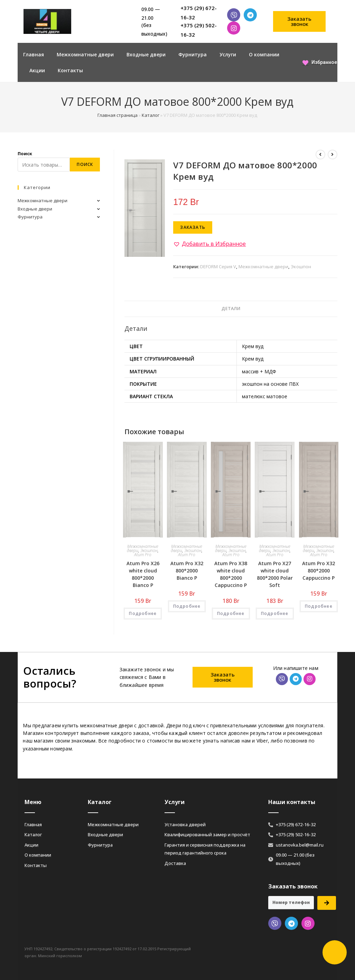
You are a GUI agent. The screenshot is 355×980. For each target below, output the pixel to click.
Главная (34, 54)
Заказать (193, 227)
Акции (37, 70)
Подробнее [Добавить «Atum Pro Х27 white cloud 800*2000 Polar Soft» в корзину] (275, 613)
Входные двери (146, 54)
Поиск (25, 153)
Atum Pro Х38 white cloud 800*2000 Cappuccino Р (231, 574)
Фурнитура (193, 54)
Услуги (228, 54)
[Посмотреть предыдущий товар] (320, 155)
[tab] (231, 309)
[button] (299, 21)
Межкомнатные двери (85, 54)
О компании (264, 54)
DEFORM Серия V (218, 267)
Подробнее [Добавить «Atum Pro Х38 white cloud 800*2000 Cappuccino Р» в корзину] (231, 613)
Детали (231, 309)
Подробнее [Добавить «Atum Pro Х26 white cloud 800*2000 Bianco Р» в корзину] (143, 613)
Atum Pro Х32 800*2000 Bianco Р (187, 571)
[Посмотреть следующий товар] (333, 155)
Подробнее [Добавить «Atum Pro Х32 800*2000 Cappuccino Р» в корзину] (319, 606)
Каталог (151, 115)
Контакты (70, 70)
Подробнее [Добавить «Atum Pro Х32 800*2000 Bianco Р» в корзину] (187, 606)
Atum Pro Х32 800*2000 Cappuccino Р (319, 571)
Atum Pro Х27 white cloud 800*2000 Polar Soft (275, 574)
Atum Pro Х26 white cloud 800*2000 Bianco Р (143, 574)
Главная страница (118, 115)
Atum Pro (143, 555)
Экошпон (301, 267)
